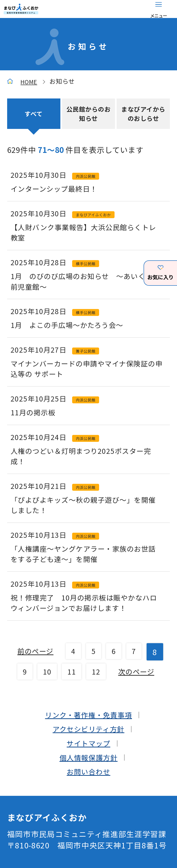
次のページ (88, 733)
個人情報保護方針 (88, 822)
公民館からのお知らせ (88, 116)
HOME (30, 82)
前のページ (43, 695)
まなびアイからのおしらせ (143, 116)
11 (109, 712)
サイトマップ (88, 807)
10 (83, 712)
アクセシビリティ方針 (88, 792)
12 (135, 712)
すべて (34, 116)
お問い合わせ (88, 837)
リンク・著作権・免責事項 (89, 777)
